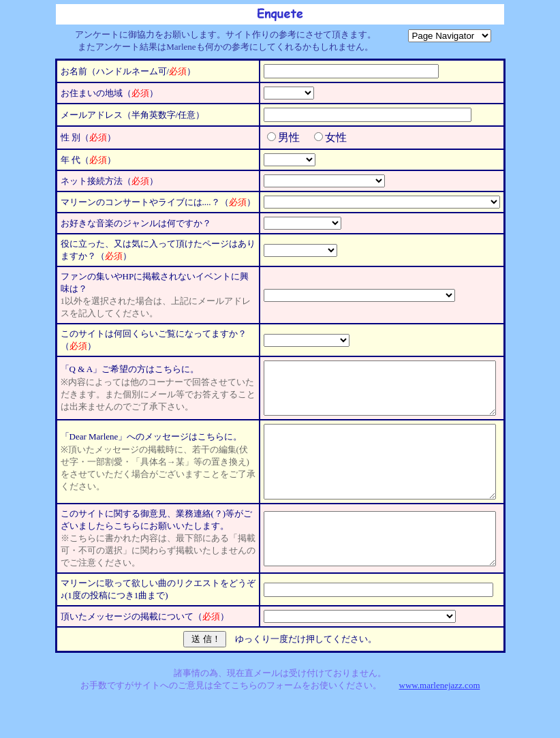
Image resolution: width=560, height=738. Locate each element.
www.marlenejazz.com (440, 714)
